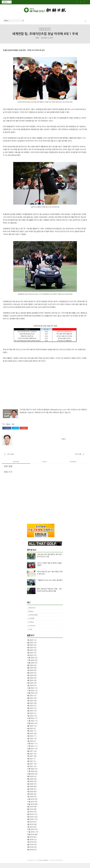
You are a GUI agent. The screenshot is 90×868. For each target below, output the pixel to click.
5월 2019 (30, 821)
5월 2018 (30, 852)
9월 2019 (30, 811)
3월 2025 (30, 655)
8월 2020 (30, 784)
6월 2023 (30, 708)
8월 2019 (30, 814)
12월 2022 (31, 723)
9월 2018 (30, 842)
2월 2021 (30, 768)
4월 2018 (30, 854)
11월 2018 (31, 837)
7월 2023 (30, 705)
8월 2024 (30, 672)
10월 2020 (31, 779)
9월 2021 (30, 756)
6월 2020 (30, 789)
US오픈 (32, 623)
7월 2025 (30, 645)
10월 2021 (31, 753)
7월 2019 (30, 816)
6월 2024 (30, 678)
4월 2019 (30, 824)
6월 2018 (30, 849)
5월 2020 (30, 791)
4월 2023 (30, 713)
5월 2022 (30, 736)
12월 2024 (31, 662)
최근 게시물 (10, 458)
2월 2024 (30, 688)
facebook (7, 431)
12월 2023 (31, 693)
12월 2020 (31, 773)
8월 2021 (30, 758)
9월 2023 (30, 700)
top (48, 31)
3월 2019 (30, 827)
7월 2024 (30, 675)
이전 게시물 (78, 458)
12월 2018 (31, 834)
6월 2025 (30, 647)
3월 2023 (30, 715)
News (42, 31)
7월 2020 (30, 786)
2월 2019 (30, 829)
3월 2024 (30, 685)
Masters (32, 612)
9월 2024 (30, 670)
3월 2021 (30, 766)
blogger (16, 466)
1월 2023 (30, 720)
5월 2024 (30, 680)
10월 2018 (31, 839)
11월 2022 (31, 726)
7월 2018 (30, 847)
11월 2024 (31, 665)
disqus (45, 466)
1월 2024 (30, 690)
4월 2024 (30, 683)
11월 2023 (31, 695)
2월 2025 (30, 657)
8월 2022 (30, 730)
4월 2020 (30, 794)
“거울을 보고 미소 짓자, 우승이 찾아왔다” (50, 585)
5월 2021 (30, 763)
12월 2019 (31, 804)
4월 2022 (30, 738)
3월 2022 (30, 741)
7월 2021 (30, 761)
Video (31, 627)
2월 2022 (30, 743)
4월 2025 (30, 652)
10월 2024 (31, 667)
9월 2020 (30, 781)
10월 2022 (31, 728)
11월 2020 (31, 776)
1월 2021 (30, 771)
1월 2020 (30, 801)
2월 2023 (30, 718)
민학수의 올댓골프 (43, 865)
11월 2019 (31, 806)
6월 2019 (30, 819)
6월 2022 (30, 733)
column (32, 630)
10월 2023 (31, 698)
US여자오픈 (33, 620)
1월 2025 (30, 660)
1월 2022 (30, 746)
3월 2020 (30, 796)
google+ (24, 431)
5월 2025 (30, 650)
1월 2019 (30, 832)
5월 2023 (30, 710)
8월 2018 (30, 844)
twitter (15, 431)
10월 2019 (31, 809)
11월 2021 (31, 751)
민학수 (37, 40)
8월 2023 (30, 703)
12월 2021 (31, 748)
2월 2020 (30, 799)
